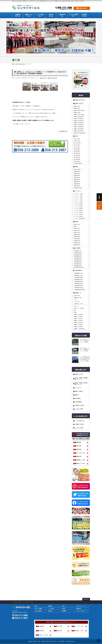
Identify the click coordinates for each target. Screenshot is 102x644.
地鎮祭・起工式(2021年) (79, 119)
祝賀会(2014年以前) (78, 188)
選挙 (75, 310)
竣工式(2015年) (77, 161)
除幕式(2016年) (77, 243)
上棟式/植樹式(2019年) (78, 279)
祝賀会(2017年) (77, 182)
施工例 (63, 608)
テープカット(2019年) (78, 208)
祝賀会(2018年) (77, 180)
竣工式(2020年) (77, 151)
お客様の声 (78, 608)
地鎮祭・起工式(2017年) (79, 127)
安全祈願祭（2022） (78, 251)
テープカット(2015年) (78, 216)
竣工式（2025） (77, 147)
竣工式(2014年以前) (78, 163)
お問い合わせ (99, 206)
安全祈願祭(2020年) (78, 255)
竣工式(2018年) (77, 155)
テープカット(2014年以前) (79, 218)
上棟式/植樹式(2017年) (78, 283)
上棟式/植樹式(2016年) (78, 285)
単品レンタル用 (81, 463)
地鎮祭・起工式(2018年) (53, 78)
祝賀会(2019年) (77, 178)
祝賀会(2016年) (77, 184)
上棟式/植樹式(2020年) (78, 277)
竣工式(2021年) (77, 149)
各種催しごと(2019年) (78, 318)
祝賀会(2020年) (77, 176)
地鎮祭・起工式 (79, 374)
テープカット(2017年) (78, 212)
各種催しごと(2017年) (78, 323)
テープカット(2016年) (78, 214)
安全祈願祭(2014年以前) (79, 267)
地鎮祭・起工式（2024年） (79, 114)
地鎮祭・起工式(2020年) (79, 121)
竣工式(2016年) (77, 159)
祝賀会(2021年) (77, 173)
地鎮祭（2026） (77, 108)
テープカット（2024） (79, 200)
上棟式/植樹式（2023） (79, 273)
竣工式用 (79, 446)
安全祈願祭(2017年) (78, 261)
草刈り (63, 606)
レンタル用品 (51, 608)
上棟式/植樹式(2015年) (78, 287)
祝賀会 (77, 167)
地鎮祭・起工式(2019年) (79, 123)
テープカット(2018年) (78, 210)
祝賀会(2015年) (77, 186)
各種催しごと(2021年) (78, 314)
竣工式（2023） (77, 141)
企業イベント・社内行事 (79, 308)
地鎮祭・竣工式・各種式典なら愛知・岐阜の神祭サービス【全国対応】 (49, 641)
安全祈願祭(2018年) (78, 259)
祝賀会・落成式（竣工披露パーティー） (81, 384)
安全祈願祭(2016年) (78, 263)
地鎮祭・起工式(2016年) (79, 129)
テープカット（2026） (79, 194)
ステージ (76, 300)
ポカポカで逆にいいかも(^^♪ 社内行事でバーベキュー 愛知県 (85, 341)
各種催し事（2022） (78, 298)
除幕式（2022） (77, 233)
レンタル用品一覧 (79, 421)
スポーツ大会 (77, 302)
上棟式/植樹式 (78, 270)
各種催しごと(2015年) (78, 327)
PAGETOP (86, 599)
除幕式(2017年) (77, 241)
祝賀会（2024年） (78, 169)
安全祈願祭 (78, 248)
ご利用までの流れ (79, 405)
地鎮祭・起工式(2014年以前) (80, 133)
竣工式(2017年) (77, 157)
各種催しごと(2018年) (78, 321)
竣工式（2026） (77, 139)
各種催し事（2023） (80, 100)
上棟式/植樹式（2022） (79, 275)
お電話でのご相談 (99, 197)
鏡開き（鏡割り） (79, 391)
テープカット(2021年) (78, 204)
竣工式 (77, 136)
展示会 (75, 312)
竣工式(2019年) (77, 153)
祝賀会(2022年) (77, 171)
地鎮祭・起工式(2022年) (79, 116)
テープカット (78, 191)
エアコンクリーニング (81, 606)
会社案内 (50, 611)
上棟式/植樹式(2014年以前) (79, 290)
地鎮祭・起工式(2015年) (79, 131)
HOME (36, 606)
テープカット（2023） (79, 196)
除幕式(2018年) (77, 239)
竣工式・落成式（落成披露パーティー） (81, 379)
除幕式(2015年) (77, 245)
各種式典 (50, 606)
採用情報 (64, 611)
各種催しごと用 (81, 460)
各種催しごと (78, 293)
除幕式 (77, 222)
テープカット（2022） (79, 198)
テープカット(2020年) (78, 206)
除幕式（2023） (77, 231)
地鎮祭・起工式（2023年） (79, 110)
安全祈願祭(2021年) (78, 253)
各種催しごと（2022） (79, 304)
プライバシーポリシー (18, 602)
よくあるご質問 (79, 409)
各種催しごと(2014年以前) (79, 329)
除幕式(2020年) (77, 235)
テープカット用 (81, 453)
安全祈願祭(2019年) (78, 257)
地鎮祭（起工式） (43, 78)
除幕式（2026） (77, 228)
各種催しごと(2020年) (78, 316)
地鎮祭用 (79, 442)
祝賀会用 (79, 449)
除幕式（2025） (77, 224)
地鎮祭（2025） (77, 106)
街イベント (76, 306)
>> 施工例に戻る (63, 131)
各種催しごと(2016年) (78, 325)
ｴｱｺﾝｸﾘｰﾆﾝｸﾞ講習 (38, 608)
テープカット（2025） (79, 202)
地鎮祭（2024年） (78, 112)
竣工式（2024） (77, 145)
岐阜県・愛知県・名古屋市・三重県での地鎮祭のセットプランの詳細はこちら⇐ (33, 120)
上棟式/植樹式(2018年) (78, 281)
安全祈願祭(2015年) (78, 265)
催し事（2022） (77, 296)
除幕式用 (79, 456)
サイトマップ (29, 602)
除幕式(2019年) (77, 237)
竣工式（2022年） (78, 143)
